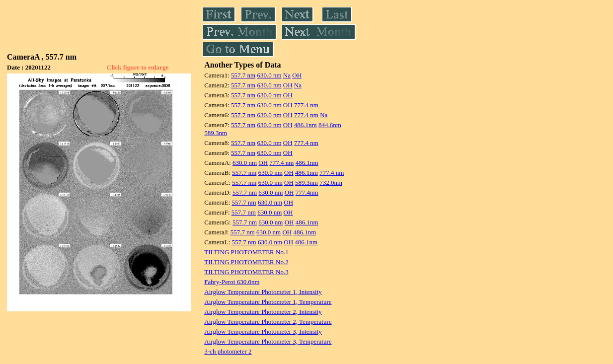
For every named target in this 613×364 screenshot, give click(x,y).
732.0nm (331, 182)
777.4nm (307, 192)
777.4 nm (306, 105)
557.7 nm (243, 75)
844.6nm (330, 125)
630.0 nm (269, 75)
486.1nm (306, 125)
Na (287, 75)
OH (297, 75)
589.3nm (216, 133)
